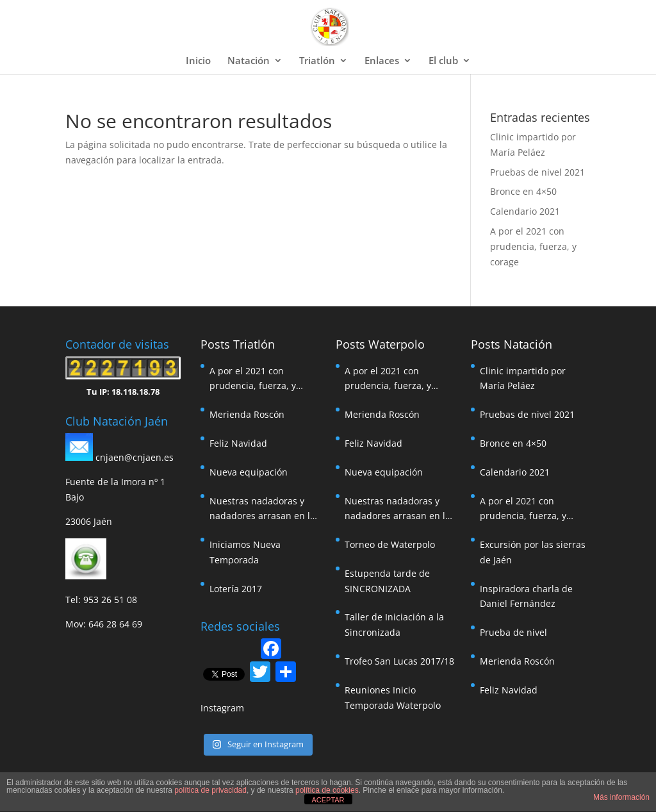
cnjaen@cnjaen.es (135, 457)
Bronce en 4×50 (523, 191)
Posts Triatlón (238, 344)
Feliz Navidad (238, 443)
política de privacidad (210, 790)
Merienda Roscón (247, 414)
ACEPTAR (328, 800)
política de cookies (327, 790)
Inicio (198, 61)
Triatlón (317, 61)
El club (443, 61)
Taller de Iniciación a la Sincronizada (394, 625)
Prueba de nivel (513, 632)
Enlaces (382, 61)
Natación (249, 61)
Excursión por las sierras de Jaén (533, 552)
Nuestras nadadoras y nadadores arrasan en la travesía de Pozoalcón (262, 510)
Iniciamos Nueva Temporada (245, 552)
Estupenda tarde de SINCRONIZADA (387, 581)
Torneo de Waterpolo (390, 544)
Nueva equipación (249, 472)
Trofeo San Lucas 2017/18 (399, 661)
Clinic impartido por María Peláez (523, 378)
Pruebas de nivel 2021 (537, 172)
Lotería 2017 (236, 589)
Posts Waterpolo (380, 344)
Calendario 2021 (525, 211)
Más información (621, 797)
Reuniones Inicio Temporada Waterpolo (393, 698)
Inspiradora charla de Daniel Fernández (526, 596)
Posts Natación (512, 344)
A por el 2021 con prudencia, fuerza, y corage (533, 246)
